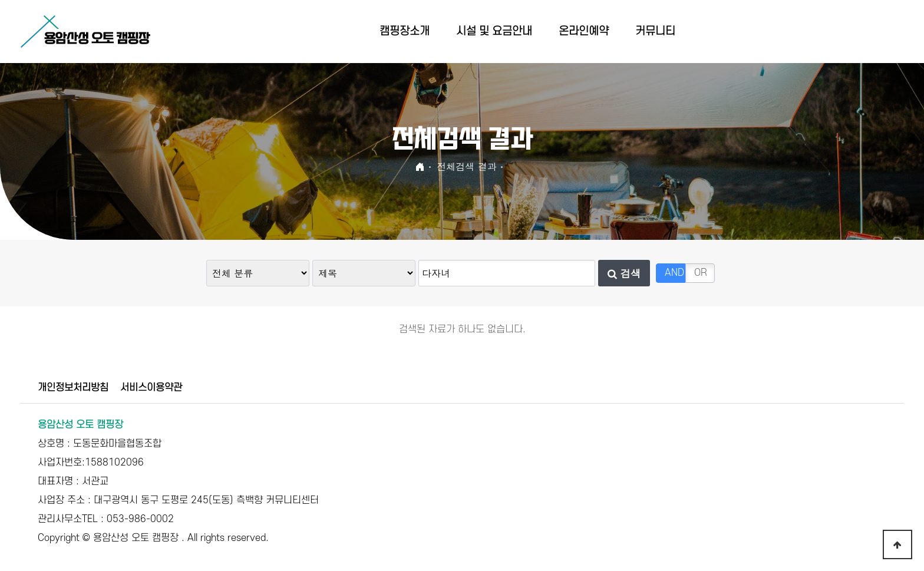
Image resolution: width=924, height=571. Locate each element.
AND (674, 273)
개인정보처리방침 (73, 388)
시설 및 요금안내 (494, 32)
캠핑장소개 (405, 32)
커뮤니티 (655, 32)
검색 (624, 273)
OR (701, 273)
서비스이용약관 (151, 388)
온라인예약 (584, 32)
